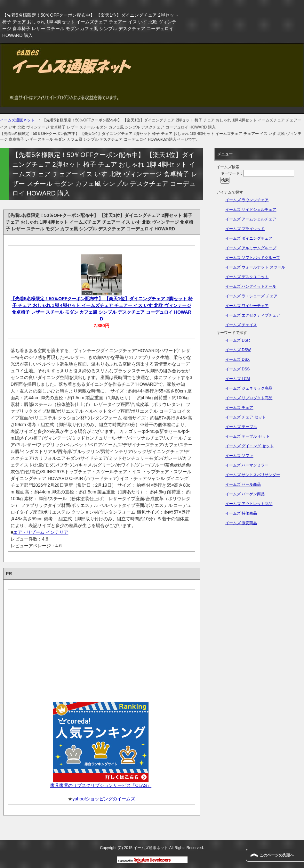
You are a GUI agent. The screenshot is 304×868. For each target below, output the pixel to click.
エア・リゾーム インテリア (41, 532)
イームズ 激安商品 (241, 523)
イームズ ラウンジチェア (247, 200)
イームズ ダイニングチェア (249, 238)
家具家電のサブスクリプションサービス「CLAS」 (101, 785)
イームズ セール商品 (243, 484)
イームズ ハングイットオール (251, 286)
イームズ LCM (238, 379)
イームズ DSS (237, 369)
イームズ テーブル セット (248, 436)
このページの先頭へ (277, 855)
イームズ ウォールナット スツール (255, 267)
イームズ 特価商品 (241, 513)
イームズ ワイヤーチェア (247, 306)
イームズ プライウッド (245, 229)
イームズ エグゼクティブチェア (253, 315)
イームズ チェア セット (246, 417)
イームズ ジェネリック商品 (249, 388)
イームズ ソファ (239, 456)
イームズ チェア (239, 408)
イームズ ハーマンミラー (247, 465)
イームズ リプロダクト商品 (249, 398)
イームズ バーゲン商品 (245, 494)
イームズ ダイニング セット (249, 446)
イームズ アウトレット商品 (249, 504)
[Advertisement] (102, 644)
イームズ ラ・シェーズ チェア (251, 296)
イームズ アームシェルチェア (251, 219)
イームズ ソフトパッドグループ (253, 258)
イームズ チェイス (241, 325)
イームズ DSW (238, 350)
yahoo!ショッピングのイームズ (104, 799)
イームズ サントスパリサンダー (253, 475)
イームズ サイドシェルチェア (251, 210)
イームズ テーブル (241, 427)
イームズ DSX (237, 360)
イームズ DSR (238, 340)
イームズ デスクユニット (247, 277)
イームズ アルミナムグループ (251, 248)
